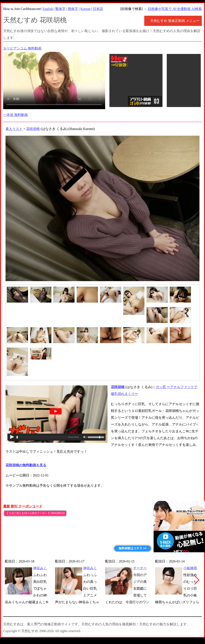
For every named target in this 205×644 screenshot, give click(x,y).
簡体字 (73, 9)
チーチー (140, 568)
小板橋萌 (190, 568)
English (48, 9)
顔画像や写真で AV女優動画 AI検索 (175, 9)
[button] (197, 580)
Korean (86, 9)
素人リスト (14, 129)
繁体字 (60, 9)
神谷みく (40, 568)
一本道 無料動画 (16, 115)
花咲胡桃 (33, 129)
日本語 (98, 9)
